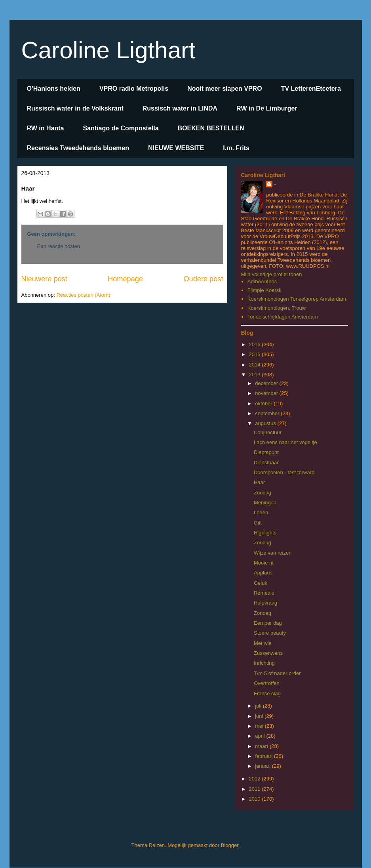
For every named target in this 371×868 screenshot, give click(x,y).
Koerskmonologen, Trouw (277, 308)
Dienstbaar (266, 463)
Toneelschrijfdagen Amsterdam (283, 317)
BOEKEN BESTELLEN (211, 128)
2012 (256, 779)
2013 (256, 375)
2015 (256, 354)
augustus (266, 423)
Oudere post (203, 279)
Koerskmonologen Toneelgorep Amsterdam (297, 299)
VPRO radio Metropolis (134, 89)
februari (264, 756)
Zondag (263, 493)
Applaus (263, 573)
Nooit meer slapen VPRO (225, 89)
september (268, 413)
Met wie (263, 643)
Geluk (261, 583)
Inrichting (264, 663)
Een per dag (268, 623)
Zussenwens (268, 653)
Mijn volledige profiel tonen (272, 274)
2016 (256, 344)
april (261, 736)
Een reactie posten (59, 246)
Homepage (125, 279)
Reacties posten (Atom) (83, 295)
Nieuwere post (44, 279)
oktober (264, 403)
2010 (256, 799)
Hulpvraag (265, 603)
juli (259, 706)
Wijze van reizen (273, 553)
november (267, 393)
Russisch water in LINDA (180, 108)
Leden (261, 512)
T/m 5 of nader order (277, 673)
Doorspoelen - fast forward (284, 472)
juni (260, 716)
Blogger (230, 845)
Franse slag (267, 693)
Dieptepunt (266, 452)
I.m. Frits (236, 148)
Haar (259, 482)
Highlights (265, 533)
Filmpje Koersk (264, 290)
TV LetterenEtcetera (311, 89)
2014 (256, 365)
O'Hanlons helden (54, 89)
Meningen (265, 503)
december (267, 383)
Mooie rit (264, 563)
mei (260, 726)
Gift (258, 523)
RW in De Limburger (267, 108)
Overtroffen (267, 683)
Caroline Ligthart (108, 50)
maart (262, 746)
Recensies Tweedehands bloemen (78, 148)
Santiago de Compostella (121, 128)
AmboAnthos (262, 281)
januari (264, 766)
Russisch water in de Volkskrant (75, 108)
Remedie (264, 593)
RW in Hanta (46, 128)
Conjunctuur (268, 432)
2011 (256, 789)
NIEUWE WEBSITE (176, 148)
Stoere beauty (270, 633)
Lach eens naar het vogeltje (285, 442)
